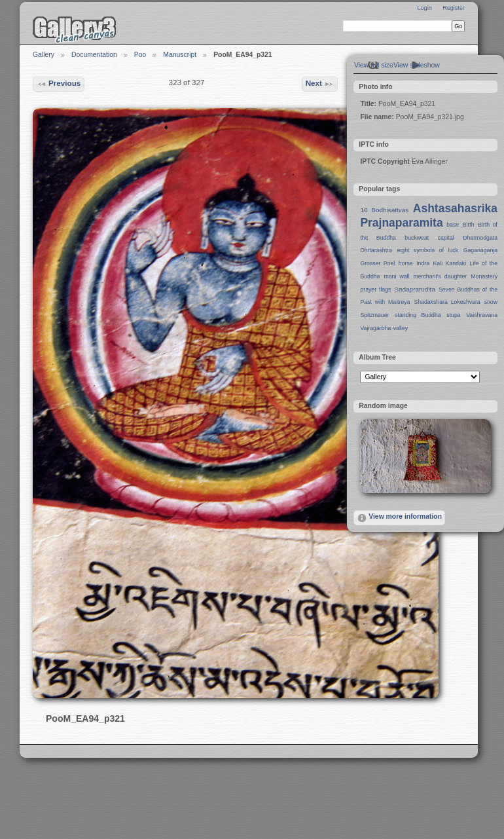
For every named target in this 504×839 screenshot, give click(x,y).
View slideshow (417, 65)
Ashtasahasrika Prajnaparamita (429, 215)
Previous (59, 84)
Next (320, 84)
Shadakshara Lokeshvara (447, 302)
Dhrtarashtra (376, 250)
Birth (469, 225)
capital (446, 238)
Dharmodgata (480, 238)
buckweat (417, 238)
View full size (374, 65)
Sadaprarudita (415, 289)
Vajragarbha (375, 328)
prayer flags (375, 289)
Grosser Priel (377, 263)
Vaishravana (482, 315)
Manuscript (180, 55)
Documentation (94, 55)
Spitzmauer (374, 315)
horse (406, 263)
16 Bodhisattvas (384, 210)
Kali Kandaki (450, 263)
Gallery (44, 55)
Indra (423, 263)
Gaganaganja (480, 250)
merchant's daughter (440, 276)
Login (424, 8)
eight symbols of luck (428, 250)
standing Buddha (418, 315)
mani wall (397, 276)
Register (454, 8)
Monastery (484, 276)
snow (491, 302)
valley (401, 328)
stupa (453, 315)
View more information (399, 518)
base (453, 225)
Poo (140, 55)
